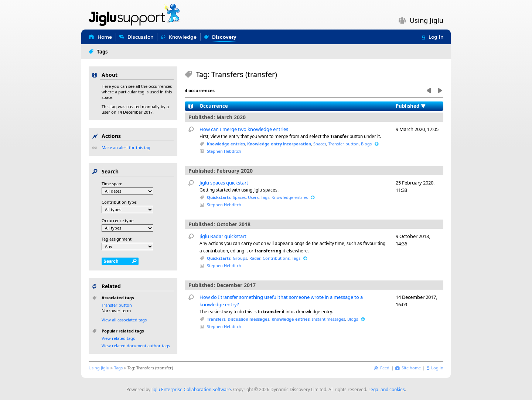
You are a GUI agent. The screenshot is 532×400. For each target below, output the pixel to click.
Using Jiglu (99, 368)
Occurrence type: (118, 220)
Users (253, 197)
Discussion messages (248, 319)
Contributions (276, 258)
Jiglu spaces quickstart (224, 183)
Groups (240, 258)
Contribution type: (120, 202)
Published (407, 106)
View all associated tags (124, 320)
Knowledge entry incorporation (279, 144)
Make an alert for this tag (126, 147)
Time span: (112, 184)
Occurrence (214, 106)
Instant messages (328, 319)
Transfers (216, 319)
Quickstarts (219, 197)
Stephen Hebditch (224, 151)
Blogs (366, 144)
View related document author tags (136, 346)
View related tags (118, 338)
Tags (265, 197)
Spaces (320, 144)
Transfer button (344, 144)
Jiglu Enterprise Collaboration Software (191, 389)
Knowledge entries (226, 144)
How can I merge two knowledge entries (244, 129)
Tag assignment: (117, 239)
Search (111, 261)
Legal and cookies (387, 389)
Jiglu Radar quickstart (223, 236)
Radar (255, 258)
